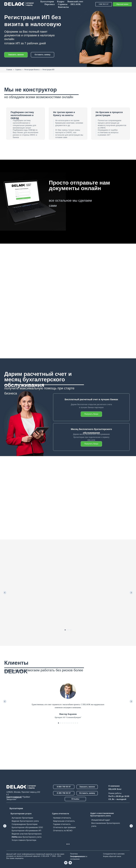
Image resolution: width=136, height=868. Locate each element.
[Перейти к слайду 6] (68, 723)
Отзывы (75, 799)
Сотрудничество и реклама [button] (114, 854)
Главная (9, 70)
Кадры (61, 1)
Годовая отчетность (62, 824)
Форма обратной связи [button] (112, 856)
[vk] (66, 863)
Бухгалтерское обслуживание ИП (26, 831)
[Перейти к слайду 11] (78, 723)
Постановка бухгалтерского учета (27, 837)
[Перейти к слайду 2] (67, 630)
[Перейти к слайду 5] (66, 723)
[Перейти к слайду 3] (69, 630)
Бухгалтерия (47, 1)
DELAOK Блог (115, 789)
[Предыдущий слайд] (5, 593)
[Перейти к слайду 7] (70, 723)
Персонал (50, 4)
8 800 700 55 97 (104, 4)
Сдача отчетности (61, 814)
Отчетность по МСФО (63, 831)
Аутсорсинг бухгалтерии (22, 818)
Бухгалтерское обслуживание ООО (27, 827)
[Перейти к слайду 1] (65, 630)
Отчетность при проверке (64, 827)
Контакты (63, 7)
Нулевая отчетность (62, 818)
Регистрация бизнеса (32, 70)
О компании (114, 786)
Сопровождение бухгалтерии (25, 824)
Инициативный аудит (101, 820)
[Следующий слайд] (131, 593)
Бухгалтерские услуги (21, 814)
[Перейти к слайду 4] (71, 630)
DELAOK (76, 4)
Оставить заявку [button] (42, 55)
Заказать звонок (16, 55)
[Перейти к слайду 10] (76, 723)
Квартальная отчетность (64, 821)
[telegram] (70, 863)
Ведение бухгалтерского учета (25, 821)
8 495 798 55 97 (64, 793)
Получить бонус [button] (91, 444)
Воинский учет (75, 1)
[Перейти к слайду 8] (72, 723)
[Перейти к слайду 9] (74, 723)
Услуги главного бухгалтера (24, 840)
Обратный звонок (122, 4)
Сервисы (63, 4)
